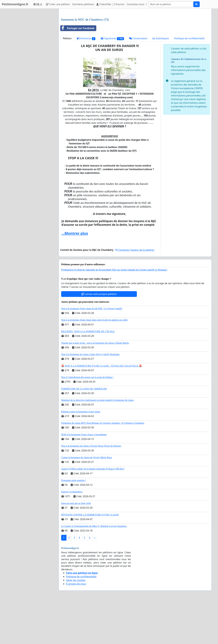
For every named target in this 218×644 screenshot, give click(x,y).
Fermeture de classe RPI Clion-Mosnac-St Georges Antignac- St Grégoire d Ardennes (103, 465)
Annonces (86, 81)
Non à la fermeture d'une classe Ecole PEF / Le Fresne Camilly (92, 351)
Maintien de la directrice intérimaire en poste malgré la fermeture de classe (97, 443)
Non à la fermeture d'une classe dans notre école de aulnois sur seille (94, 362)
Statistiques (161, 81)
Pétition (67, 81)
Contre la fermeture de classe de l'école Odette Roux (87, 500)
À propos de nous (76, 626)
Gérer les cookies (76, 623)
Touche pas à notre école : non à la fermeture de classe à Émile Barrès (95, 385)
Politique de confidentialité (189, 81)
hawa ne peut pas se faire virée (76, 546)
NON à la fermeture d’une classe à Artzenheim (84, 477)
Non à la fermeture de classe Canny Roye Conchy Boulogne (90, 397)
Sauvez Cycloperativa (72, 534)
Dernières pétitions (83, 4)
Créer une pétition (58, 4)
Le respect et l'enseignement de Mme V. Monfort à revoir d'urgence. (94, 569)
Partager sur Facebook (77, 71)
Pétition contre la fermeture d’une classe (81, 454)
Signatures (112, 81)
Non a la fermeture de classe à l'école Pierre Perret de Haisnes (91, 488)
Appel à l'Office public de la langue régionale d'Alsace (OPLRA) (93, 511)
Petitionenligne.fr (15, 4)
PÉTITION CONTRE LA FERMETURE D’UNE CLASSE (90, 557)
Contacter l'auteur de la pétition (135, 292)
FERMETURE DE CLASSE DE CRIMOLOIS (84, 431)
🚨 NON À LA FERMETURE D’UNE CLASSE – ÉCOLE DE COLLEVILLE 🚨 (102, 408)
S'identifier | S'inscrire (110, 4)
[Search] (171, 4)
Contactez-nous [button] (136, 4)
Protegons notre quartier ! (74, 523)
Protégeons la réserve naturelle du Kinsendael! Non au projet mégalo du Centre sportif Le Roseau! (114, 312)
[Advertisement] (135, 35)
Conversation (138, 81)
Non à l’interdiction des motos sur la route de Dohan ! (87, 420)
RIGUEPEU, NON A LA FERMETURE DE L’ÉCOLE (88, 374)
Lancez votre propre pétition (99, 336)
